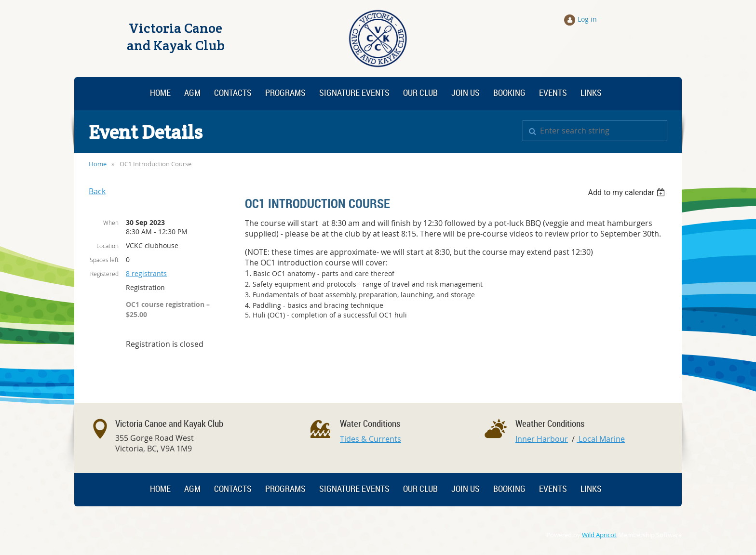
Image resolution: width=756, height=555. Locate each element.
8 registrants (146, 273)
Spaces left (104, 260)
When (111, 223)
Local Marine (601, 439)
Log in (587, 19)
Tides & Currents (371, 439)
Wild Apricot (599, 535)
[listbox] (628, 192)
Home (98, 164)
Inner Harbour (542, 439)
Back (97, 191)
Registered (104, 274)
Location (108, 246)
